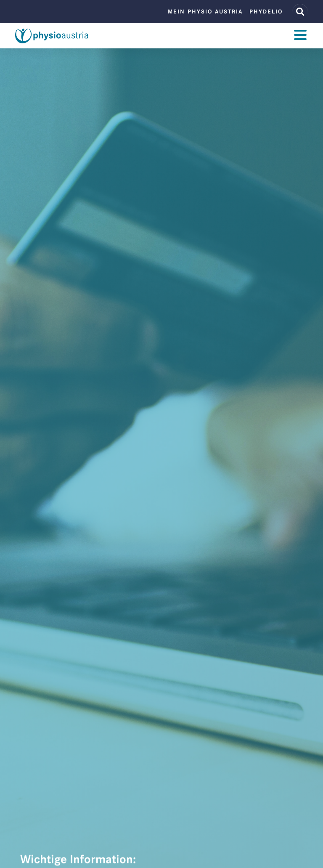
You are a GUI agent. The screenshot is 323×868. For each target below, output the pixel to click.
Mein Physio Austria (205, 12)
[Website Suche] (300, 12)
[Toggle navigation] (300, 36)
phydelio (266, 12)
